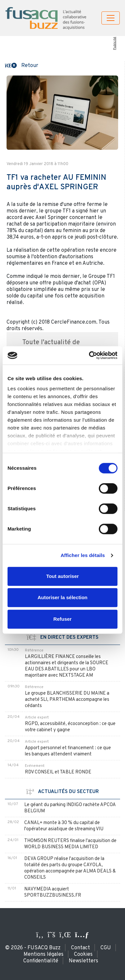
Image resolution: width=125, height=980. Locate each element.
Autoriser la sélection (63, 597)
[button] (22, 65)
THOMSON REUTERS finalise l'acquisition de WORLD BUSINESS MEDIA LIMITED (70, 844)
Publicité (114, 43)
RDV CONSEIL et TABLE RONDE (58, 772)
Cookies (83, 955)
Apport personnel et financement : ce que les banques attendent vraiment (68, 751)
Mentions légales (44, 955)
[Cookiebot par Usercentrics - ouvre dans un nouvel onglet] (89, 355)
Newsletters (83, 961)
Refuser (62, 619)
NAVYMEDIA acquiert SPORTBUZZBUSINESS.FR (53, 892)
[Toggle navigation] (111, 18)
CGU (106, 948)
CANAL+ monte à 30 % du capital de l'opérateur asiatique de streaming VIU (64, 826)
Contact (80, 948)
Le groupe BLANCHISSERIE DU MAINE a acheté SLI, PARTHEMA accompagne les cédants (67, 700)
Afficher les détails (83, 555)
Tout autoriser (62, 576)
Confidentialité (41, 961)
